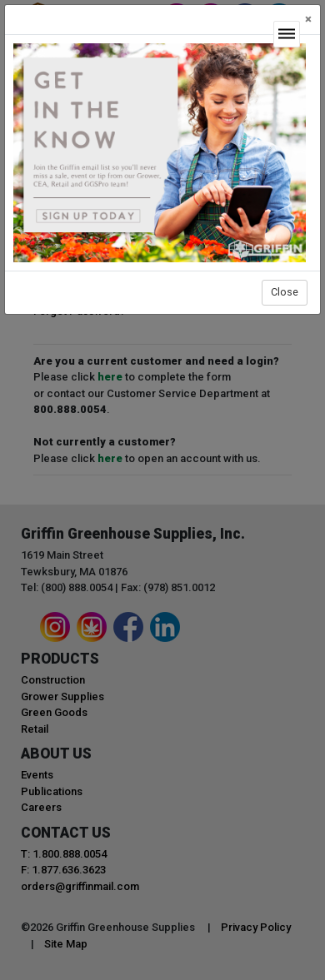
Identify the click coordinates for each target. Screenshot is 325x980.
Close (285, 292)
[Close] (308, 20)
